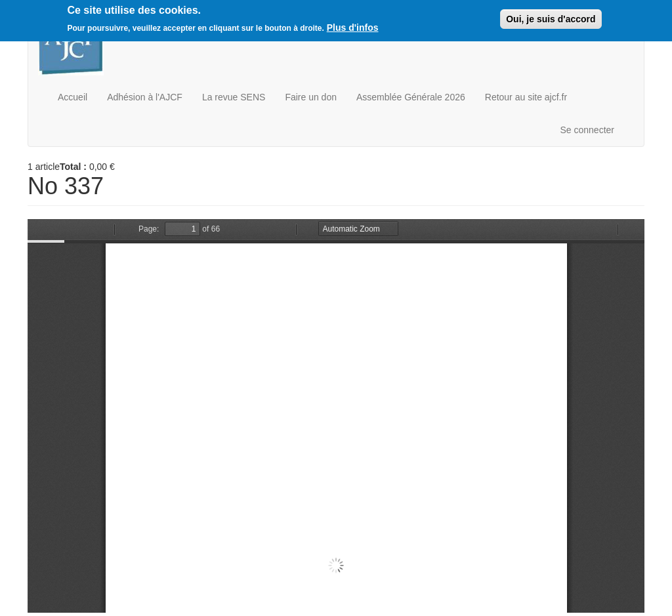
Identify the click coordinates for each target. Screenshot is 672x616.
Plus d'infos (353, 28)
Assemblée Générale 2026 (411, 97)
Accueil (73, 97)
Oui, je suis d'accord (551, 19)
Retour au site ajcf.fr (526, 97)
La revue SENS (234, 97)
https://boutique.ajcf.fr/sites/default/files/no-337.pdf (336, 416)
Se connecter (588, 130)
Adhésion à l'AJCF (145, 97)
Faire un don (311, 97)
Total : (73, 167)
